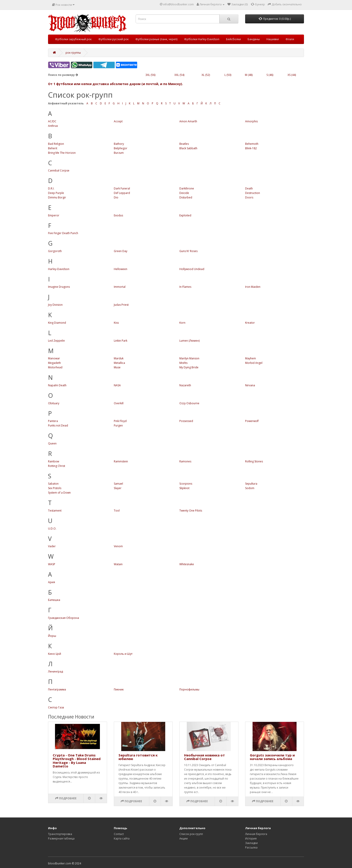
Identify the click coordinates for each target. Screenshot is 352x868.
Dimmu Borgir (57, 197)
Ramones (185, 461)
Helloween (121, 269)
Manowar (54, 358)
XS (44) (292, 75)
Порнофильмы (189, 689)
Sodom (250, 488)
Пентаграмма (57, 689)
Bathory (119, 144)
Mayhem (251, 358)
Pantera (53, 421)
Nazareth (185, 385)
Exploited (185, 215)
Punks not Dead (58, 425)
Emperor (54, 215)
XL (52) (206, 75)
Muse (117, 367)
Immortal (120, 287)
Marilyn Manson (189, 358)
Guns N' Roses (188, 251)
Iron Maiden (253, 287)
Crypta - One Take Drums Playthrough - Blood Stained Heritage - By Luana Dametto (77, 761)
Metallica (119, 363)
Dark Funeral (122, 188)
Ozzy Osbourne (189, 403)
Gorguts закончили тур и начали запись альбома (272, 757)
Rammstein (121, 461)
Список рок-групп (191, 834)
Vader (52, 546)
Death (249, 188)
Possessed (186, 421)
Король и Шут (123, 654)
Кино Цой (55, 654)
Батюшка (54, 600)
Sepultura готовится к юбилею (138, 757)
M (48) (249, 75)
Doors (249, 197)
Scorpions (186, 484)
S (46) (270, 75)
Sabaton (53, 484)
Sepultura (251, 484)
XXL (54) (179, 75)
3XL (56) (150, 75)
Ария (52, 582)
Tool (117, 511)
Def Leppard (122, 193)
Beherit (53, 148)
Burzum (119, 153)
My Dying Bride (189, 367)
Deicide (184, 193)
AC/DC (52, 121)
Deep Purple (56, 193)
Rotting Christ (57, 466)
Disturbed (186, 197)
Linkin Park (121, 341)
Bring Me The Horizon (62, 153)
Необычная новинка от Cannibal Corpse (205, 757)
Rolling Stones (254, 461)
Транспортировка (60, 834)
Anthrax (53, 126)
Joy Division (55, 305)
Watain (118, 564)
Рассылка (251, 847)
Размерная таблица (61, 838)
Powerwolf (252, 421)
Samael (118, 484)
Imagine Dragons (59, 287)
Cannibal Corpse (59, 170)
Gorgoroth (55, 251)
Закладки (251, 843)
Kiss (116, 323)
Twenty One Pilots (191, 511)
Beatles (184, 144)
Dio (116, 197)
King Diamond (57, 323)
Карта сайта (122, 838)
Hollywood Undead (192, 269)
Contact (119, 834)
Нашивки (273, 39)
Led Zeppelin (56, 341)
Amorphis (251, 121)
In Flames (185, 287)
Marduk (119, 358)
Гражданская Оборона (64, 618)
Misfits (183, 363)
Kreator (250, 323)
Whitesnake (187, 564)
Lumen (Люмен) (189, 341)
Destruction (253, 193)
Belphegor (121, 148)
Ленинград (55, 671)
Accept (118, 121)
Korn (182, 323)
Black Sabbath (188, 148)
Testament (55, 511)
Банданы (254, 39)
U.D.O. (52, 528)
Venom (118, 546)
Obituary (54, 403)
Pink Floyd (120, 421)
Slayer (118, 488)
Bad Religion (56, 144)
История (251, 838)
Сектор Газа (56, 707)
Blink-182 (251, 148)
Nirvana (250, 385)
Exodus (118, 215)
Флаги (290, 39)
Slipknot (184, 488)
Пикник (119, 689)
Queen (52, 443)
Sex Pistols (55, 488)
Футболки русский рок (113, 39)
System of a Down (59, 493)
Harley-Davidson (59, 269)
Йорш (52, 636)
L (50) (228, 75)
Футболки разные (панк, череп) (156, 39)
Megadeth (54, 363)
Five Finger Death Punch (63, 233)
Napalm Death (57, 385)
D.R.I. (51, 188)
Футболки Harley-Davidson (202, 39)
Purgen (118, 425)
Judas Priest (121, 305)
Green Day (121, 251)
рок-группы (73, 53)
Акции (184, 838)
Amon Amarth (188, 121)
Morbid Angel (254, 363)
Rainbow (54, 461)
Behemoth (252, 144)
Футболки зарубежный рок (73, 39)
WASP (52, 564)
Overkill (119, 403)
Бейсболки (233, 39)
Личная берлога (256, 834)
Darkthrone (187, 188)
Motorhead (55, 367)
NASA (117, 385)
